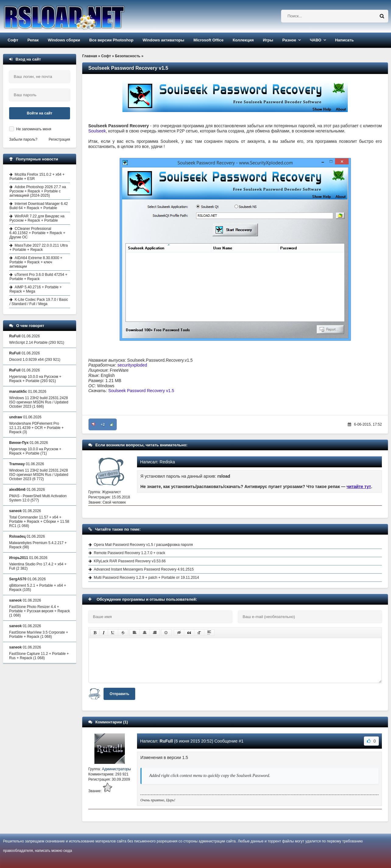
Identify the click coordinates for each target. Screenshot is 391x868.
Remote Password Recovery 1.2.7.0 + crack (129, 553)
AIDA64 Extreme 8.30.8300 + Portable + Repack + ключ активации (36, 262)
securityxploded (132, 365)
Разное (289, 40)
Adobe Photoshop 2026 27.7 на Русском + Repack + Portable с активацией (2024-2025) (38, 191)
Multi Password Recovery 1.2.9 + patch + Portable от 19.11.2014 (146, 578)
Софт (13, 40)
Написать (344, 40)
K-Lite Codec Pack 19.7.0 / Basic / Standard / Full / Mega (39, 302)
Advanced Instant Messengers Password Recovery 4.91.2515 (144, 569)
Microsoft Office (208, 40)
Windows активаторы (163, 40)
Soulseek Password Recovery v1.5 (141, 391)
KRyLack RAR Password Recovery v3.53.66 (130, 561)
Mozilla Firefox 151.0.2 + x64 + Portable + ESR (37, 177)
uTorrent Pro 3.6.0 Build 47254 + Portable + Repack (38, 277)
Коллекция (243, 40)
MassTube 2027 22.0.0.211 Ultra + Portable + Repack (39, 248)
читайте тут (359, 487)
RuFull (166, 741)
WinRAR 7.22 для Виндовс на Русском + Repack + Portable (37, 218)
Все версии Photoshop (111, 40)
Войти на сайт (40, 113)
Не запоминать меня (34, 129)
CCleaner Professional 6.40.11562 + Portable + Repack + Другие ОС (37, 233)
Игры (268, 40)
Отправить (119, 694)
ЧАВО (315, 40)
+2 (103, 424)
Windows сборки (64, 40)
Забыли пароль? (23, 139)
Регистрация (59, 139)
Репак (33, 40)
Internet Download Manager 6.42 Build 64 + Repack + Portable (39, 206)
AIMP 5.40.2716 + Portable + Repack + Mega (36, 289)
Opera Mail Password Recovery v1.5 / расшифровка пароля (143, 545)
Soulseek (97, 131)
